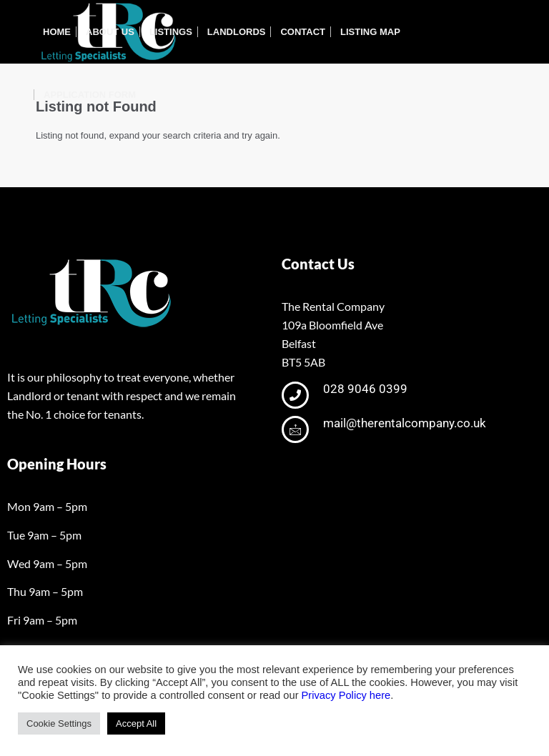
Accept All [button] (136, 723)
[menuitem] (57, 32)
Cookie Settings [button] (59, 723)
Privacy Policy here (346, 695)
